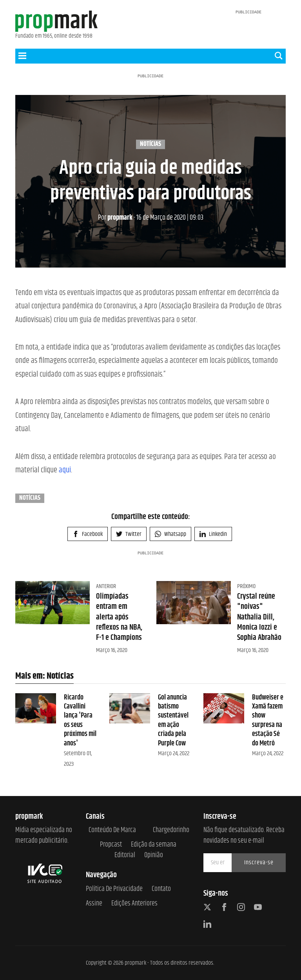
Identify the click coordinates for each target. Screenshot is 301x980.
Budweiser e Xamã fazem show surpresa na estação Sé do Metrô (268, 720)
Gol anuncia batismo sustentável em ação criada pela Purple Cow (173, 720)
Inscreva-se (259, 863)
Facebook (88, 534)
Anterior (106, 586)
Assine (94, 904)
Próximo (246, 586)
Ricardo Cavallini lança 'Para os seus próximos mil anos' (80, 720)
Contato (161, 889)
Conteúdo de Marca (112, 830)
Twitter (129, 534)
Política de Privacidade (114, 889)
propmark (115, 218)
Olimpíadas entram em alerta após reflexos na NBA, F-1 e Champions (119, 617)
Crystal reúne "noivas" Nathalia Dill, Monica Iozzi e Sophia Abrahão (259, 617)
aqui (65, 470)
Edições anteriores (134, 904)
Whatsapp (170, 534)
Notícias (150, 144)
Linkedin (213, 534)
